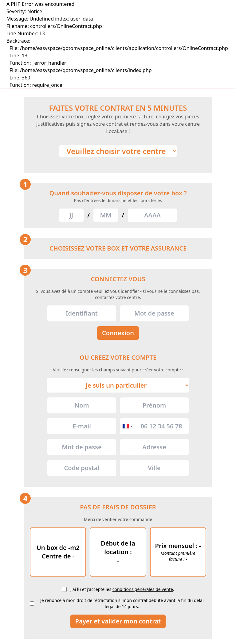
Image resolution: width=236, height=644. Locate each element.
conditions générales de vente (143, 589)
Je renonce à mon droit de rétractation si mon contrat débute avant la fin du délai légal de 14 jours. (122, 603)
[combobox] (127, 426)
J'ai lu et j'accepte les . (122, 589)
